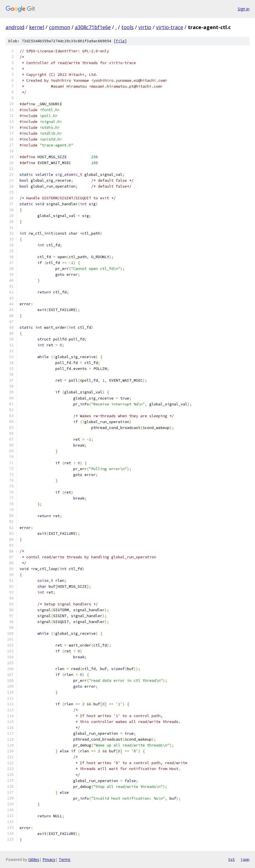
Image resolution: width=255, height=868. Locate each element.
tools (127, 27)
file (120, 41)
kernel (37, 27)
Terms (65, 859)
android (15, 27)
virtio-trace (170, 27)
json (245, 859)
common (60, 27)
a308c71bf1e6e (93, 27)
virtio (145, 27)
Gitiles (34, 859)
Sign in (244, 9)
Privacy (49, 859)
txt (232, 859)
